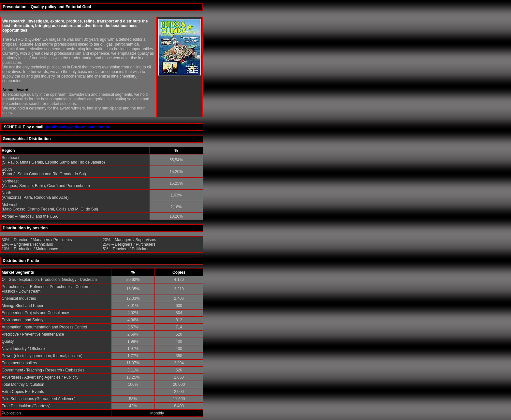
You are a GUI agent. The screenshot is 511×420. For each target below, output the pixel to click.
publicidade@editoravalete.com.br (78, 127)
